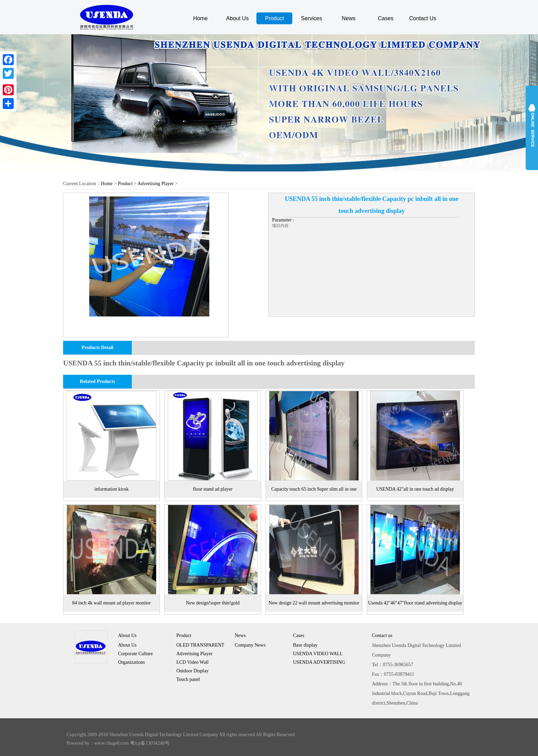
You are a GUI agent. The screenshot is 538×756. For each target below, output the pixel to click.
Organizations (131, 662)
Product (274, 18)
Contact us (382, 635)
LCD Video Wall (192, 662)
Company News (250, 645)
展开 (532, 128)
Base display (305, 645)
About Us (237, 18)
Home (201, 18)
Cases (385, 18)
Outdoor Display (192, 671)
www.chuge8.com (112, 743)
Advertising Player (156, 184)
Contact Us (423, 18)
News (349, 18)
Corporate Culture (135, 654)
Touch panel (188, 679)
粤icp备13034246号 (150, 743)
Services (311, 18)
